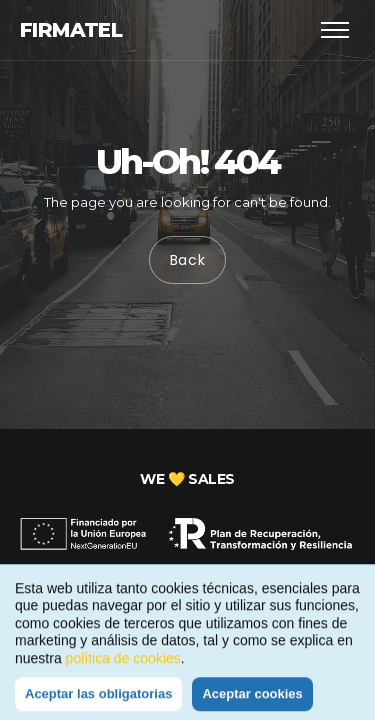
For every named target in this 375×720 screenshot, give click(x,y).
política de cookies (123, 665)
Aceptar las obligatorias (98, 700)
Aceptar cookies (252, 700)
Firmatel (71, 30)
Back (188, 261)
